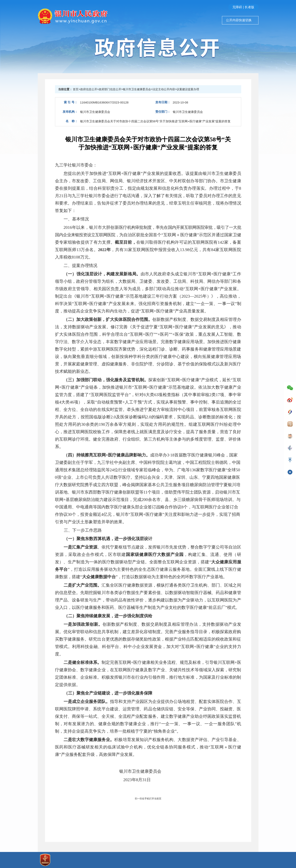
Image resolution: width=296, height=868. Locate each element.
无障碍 (237, 7)
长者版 (249, 7)
